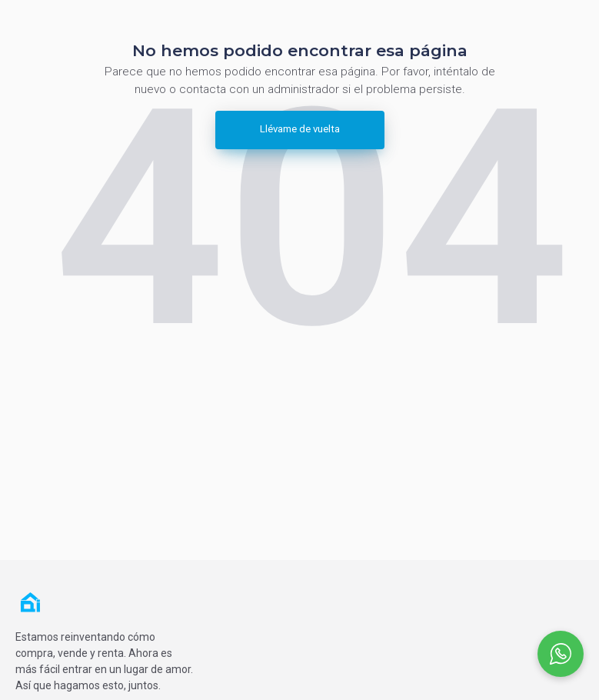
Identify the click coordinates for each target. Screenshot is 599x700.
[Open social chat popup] (561, 654)
